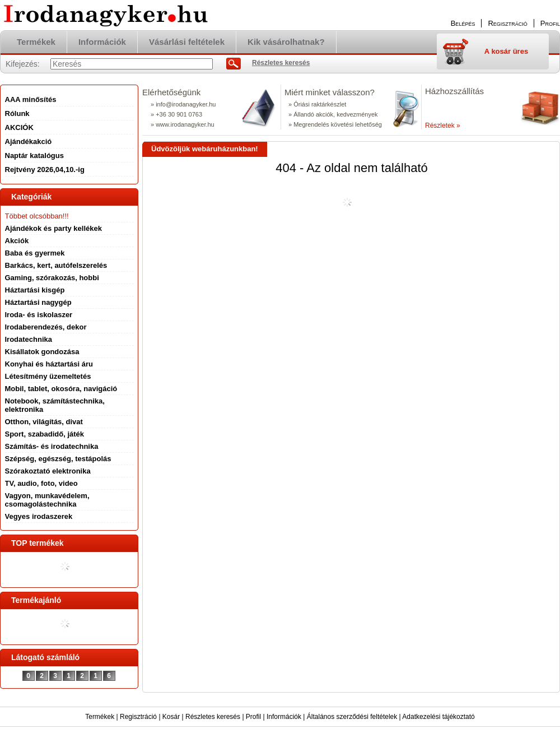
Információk (284, 717)
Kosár (171, 717)
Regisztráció (138, 717)
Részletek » (443, 126)
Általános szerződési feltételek (352, 717)
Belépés (463, 23)
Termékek (100, 717)
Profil (253, 717)
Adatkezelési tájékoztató (438, 717)
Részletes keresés (213, 717)
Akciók (17, 241)
